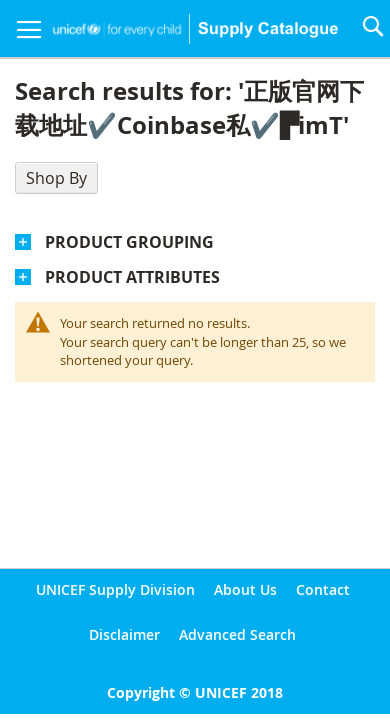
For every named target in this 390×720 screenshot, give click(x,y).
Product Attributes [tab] (132, 277)
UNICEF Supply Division (115, 589)
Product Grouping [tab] (129, 242)
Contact (323, 589)
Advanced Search (237, 634)
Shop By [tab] (56, 178)
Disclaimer (124, 634)
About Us (245, 589)
